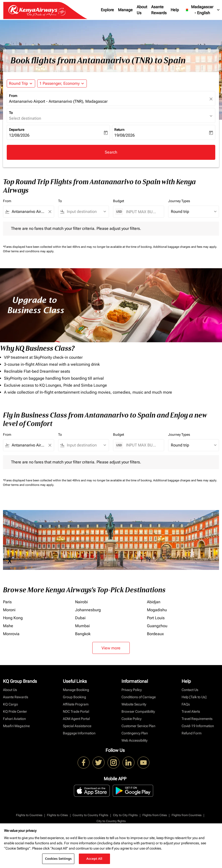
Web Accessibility (134, 740)
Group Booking (74, 697)
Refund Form (192, 733)
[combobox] (29, 212)
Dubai (80, 618)
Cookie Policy (131, 719)
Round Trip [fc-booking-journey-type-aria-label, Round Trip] (18, 83)
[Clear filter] (50, 212)
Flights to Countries (29, 815)
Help (175, 10)
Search (111, 152)
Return (119, 130)
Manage (125, 10)
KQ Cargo (10, 704)
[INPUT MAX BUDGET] (142, 212)
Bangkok (83, 634)
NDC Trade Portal (76, 711)
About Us (142, 10)
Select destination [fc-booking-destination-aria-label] (25, 118)
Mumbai (82, 626)
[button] (62, 84)
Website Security (134, 704)
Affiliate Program (76, 704)
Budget (118, 201)
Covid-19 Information (198, 726)
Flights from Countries (187, 815)
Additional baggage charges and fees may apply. (185, 247)
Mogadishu (157, 610)
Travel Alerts (191, 711)
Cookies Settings (58, 859)
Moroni (9, 610)
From (13, 96)
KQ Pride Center (15, 711)
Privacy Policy (132, 690)
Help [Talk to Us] (194, 697)
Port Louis (156, 618)
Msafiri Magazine (16, 726)
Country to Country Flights (90, 815)
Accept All (94, 859)
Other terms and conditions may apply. (29, 251)
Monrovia (11, 634)
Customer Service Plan (138, 726)
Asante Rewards (159, 10)
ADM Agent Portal (76, 719)
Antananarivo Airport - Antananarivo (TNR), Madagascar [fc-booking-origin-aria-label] (58, 101)
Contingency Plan (135, 733)
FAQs (186, 704)
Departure (17, 130)
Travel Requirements (197, 719)
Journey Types (179, 201)
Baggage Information (79, 733)
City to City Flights (125, 815)
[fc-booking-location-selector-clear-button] (212, 99)
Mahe (8, 626)
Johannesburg (88, 610)
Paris (7, 602)
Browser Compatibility (138, 711)
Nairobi (81, 602)
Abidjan (154, 602)
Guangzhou (157, 626)
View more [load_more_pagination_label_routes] (111, 648)
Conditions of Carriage (139, 697)
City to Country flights (111, 821)
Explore (107, 10)
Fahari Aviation (14, 719)
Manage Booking (76, 690)
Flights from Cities (155, 815)
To (11, 113)
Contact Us (190, 690)
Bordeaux (155, 634)
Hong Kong (13, 618)
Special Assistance (77, 726)
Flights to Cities (57, 815)
